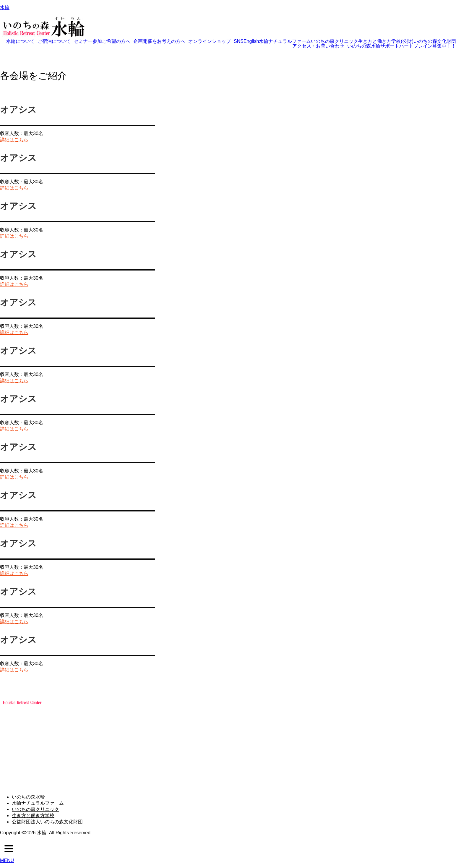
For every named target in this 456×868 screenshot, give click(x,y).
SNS (239, 41)
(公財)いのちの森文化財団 (428, 41)
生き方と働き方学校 (379, 41)
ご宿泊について (54, 41)
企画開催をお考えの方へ (159, 41)
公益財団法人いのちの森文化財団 (47, 822)
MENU (7, 860)
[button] (22, 41)
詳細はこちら (14, 140)
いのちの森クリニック (335, 41)
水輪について (20, 41)
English (251, 41)
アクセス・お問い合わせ (318, 46)
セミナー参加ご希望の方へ (102, 41)
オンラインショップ (210, 41)
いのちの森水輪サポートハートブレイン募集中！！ (402, 46)
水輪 (5, 8)
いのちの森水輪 (28, 797)
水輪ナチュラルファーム (285, 41)
